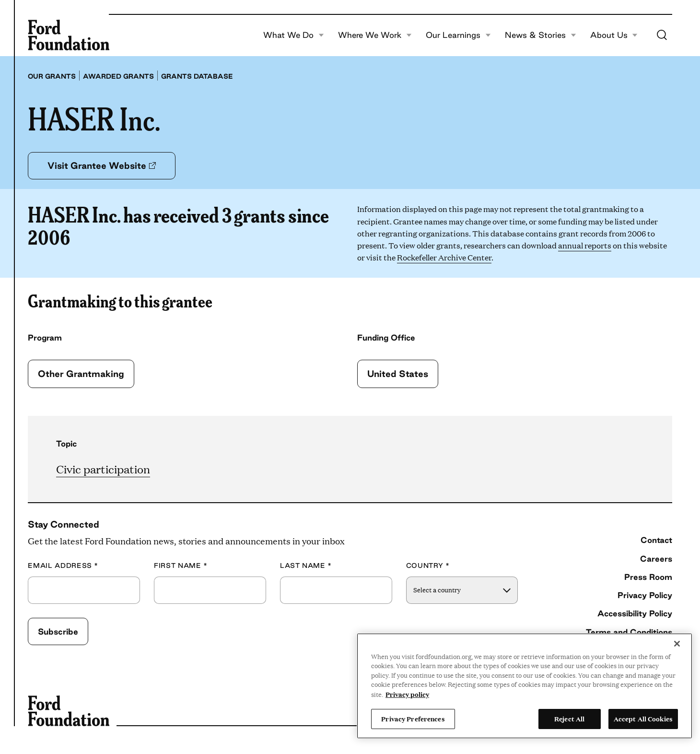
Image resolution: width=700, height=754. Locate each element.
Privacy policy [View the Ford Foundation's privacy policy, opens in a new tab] (407, 694)
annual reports (585, 245)
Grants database (197, 76)
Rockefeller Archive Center (444, 257)
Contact (656, 540)
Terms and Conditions (629, 632)
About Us (614, 35)
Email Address (63, 566)
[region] (525, 686)
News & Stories (541, 35)
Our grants (52, 76)
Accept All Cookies (643, 719)
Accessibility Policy (635, 613)
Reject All (569, 719)
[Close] (677, 644)
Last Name (306, 566)
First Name (181, 566)
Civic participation (103, 469)
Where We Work (375, 35)
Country (428, 566)
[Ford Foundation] (69, 35)
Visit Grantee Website (102, 165)
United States (398, 374)
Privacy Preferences (413, 719)
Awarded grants (118, 76)
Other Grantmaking (81, 374)
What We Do (294, 35)
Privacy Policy (645, 595)
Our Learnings (458, 35)
